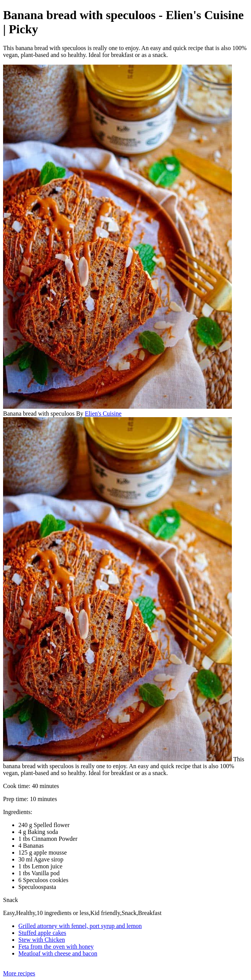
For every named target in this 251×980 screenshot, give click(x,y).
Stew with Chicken (42, 940)
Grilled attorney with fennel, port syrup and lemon (80, 926)
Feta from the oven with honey (56, 947)
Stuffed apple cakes (42, 933)
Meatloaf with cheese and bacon (58, 953)
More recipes (19, 973)
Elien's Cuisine (103, 414)
